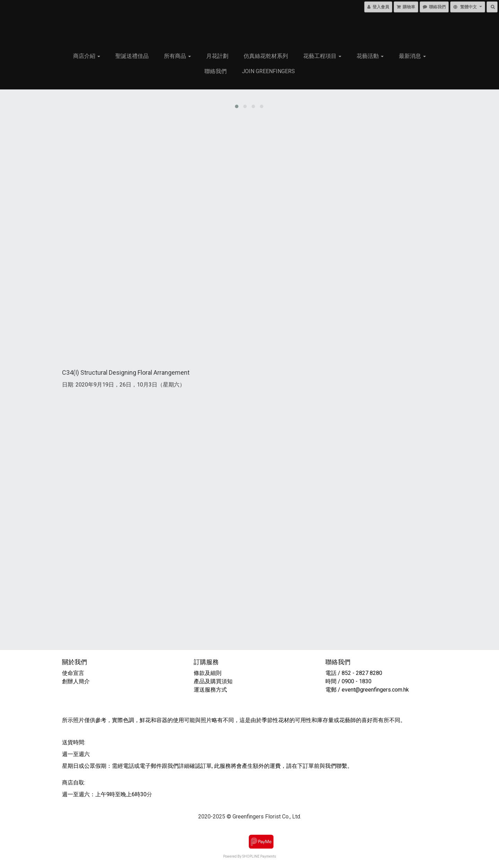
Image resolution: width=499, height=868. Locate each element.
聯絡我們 (216, 71)
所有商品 (177, 56)
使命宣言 (73, 672)
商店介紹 (87, 56)
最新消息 (412, 56)
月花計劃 (217, 56)
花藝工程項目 (322, 56)
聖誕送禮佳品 (132, 56)
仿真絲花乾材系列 (266, 56)
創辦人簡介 (76, 680)
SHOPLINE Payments (259, 855)
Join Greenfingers (268, 71)
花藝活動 (370, 56)
